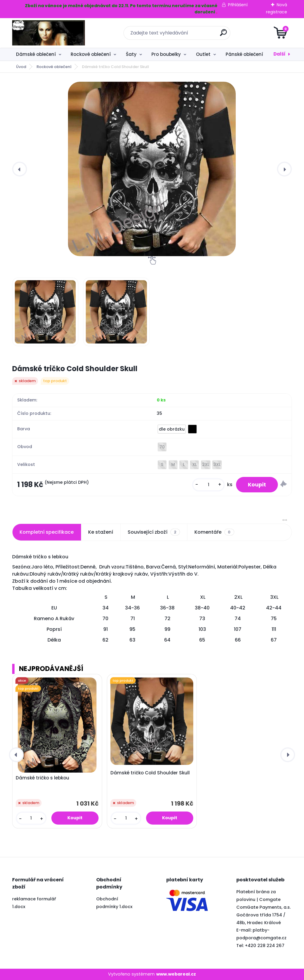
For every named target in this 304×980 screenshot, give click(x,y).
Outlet (203, 54)
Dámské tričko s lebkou (42, 778)
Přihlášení (238, 5)
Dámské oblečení (36, 54)
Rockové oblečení (91, 54)
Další (280, 54)
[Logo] (49, 33)
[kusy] (208, 485)
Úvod (21, 67)
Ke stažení (101, 532)
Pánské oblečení (244, 54)
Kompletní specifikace (47, 532)
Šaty (131, 54)
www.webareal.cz (176, 974)
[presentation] (20, 169)
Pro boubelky (166, 54)
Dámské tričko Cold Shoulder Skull (150, 773)
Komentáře (214, 532)
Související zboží (154, 532)
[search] (223, 35)
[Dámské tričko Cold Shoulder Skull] (152, 169)
